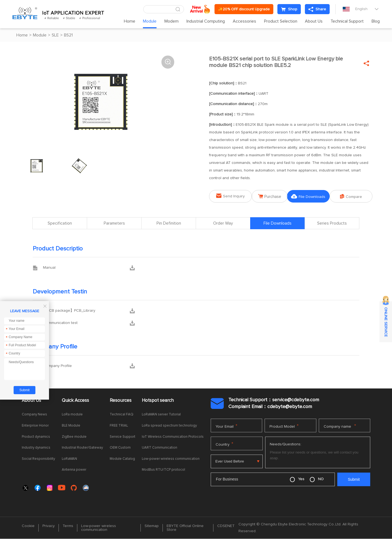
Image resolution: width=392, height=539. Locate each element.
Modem (171, 21)
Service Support (122, 437)
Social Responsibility (38, 459)
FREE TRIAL (119, 426)
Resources (121, 401)
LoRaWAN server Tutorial (161, 415)
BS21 (68, 35)
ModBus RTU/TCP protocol (163, 470)
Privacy (49, 526)
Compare (353, 196)
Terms (68, 526)
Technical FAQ (122, 415)
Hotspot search (158, 401)
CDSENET (226, 526)
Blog (376, 21)
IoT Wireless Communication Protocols (173, 437)
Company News (34, 415)
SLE (55, 35)
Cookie (28, 526)
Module (150, 21)
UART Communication (160, 448)
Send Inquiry (229, 196)
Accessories (244, 21)
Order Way (223, 223)
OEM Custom (120, 448)
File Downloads (312, 196)
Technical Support (347, 21)
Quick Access (75, 401)
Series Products (332, 223)
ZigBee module (74, 437)
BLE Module (71, 426)
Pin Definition (169, 223)
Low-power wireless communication (171, 459)
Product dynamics (36, 437)
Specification (60, 223)
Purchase (270, 196)
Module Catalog (122, 459)
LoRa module (72, 415)
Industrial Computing (206, 21)
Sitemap (152, 526)
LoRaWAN (69, 459)
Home (130, 21)
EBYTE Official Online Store (185, 528)
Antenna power (74, 470)
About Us (314, 21)
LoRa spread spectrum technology (169, 426)
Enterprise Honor (35, 426)
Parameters (114, 223)
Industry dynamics (36, 448)
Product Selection (281, 21)
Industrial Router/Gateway (82, 448)
